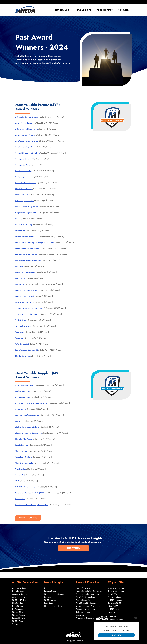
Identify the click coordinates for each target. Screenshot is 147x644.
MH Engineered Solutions (48, 242)
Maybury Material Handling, (27, 237)
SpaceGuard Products (24, 460)
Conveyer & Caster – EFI (25, 159)
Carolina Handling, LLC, (25, 147)
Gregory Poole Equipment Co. (28, 213)
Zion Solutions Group (24, 359)
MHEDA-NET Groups (20, 600)
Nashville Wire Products (25, 442)
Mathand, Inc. (21, 231)
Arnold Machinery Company (27, 135)
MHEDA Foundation (116, 600)
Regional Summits (83, 600)
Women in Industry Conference (88, 606)
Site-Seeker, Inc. (22, 454)
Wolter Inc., (20, 341)
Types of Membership (116, 591)
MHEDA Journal (50, 600)
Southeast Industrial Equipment (28, 293)
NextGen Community (20, 603)
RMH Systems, (21, 281)
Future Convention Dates (85, 609)
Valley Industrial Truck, (24, 329)
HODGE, (19, 219)
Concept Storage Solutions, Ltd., (29, 153)
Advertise (112, 612)
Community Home (19, 588)
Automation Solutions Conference (89, 591)
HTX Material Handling (25, 225)
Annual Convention (83, 588)
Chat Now (116, 635)
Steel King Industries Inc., (26, 466)
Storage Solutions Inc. (24, 305)
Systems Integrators (19, 597)
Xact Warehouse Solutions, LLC (28, 353)
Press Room (49, 603)
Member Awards (19, 615)
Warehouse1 (20, 335)
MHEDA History (114, 609)
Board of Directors (19, 618)
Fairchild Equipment (23, 195)
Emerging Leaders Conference (88, 594)
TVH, (17, 484)
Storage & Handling (20, 594)
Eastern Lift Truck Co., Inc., (27, 183)
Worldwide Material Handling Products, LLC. (33, 508)
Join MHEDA (113, 594)
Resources (48, 597)
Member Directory (19, 612)
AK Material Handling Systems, (28, 117)
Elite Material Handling (25, 189)
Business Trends (50, 591)
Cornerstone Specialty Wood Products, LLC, (33, 406)
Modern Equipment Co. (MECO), (29, 430)
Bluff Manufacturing (23, 394)
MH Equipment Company (25, 242)
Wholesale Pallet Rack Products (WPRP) (31, 496)
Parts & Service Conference (87, 597)
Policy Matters (18, 606)
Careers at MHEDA (115, 603)
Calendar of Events (83, 612)
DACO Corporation (23, 177)
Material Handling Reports (54, 594)
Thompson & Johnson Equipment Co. (30, 311)
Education (80, 615)
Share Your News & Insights (55, 606)
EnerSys (19, 424)
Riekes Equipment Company (27, 275)
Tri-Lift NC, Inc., (22, 323)
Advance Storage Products (26, 388)
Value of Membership (116, 588)
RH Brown (19, 269)
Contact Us (16, 624)
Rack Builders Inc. (23, 448)
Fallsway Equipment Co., (25, 201)
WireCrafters (21, 502)
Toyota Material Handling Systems (29, 317)
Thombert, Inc (21, 472)
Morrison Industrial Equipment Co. (29, 251)
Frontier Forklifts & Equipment (28, 207)
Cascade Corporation (24, 400)
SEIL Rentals (20, 287)
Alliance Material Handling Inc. (28, 129)
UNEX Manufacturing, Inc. (26, 490)
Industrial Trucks (18, 591)
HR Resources (18, 609)
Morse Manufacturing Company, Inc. (30, 436)
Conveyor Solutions (23, 165)
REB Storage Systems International (29, 263)
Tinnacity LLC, (21, 478)
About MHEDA (114, 606)
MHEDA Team (18, 621)
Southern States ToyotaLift (26, 299)
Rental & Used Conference (86, 603)
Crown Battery (21, 412)
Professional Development (86, 618)
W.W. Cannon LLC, (23, 347)
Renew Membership (116, 597)
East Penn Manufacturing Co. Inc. (29, 418)
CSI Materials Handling (25, 171)
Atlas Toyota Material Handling (28, 141)
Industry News (50, 588)
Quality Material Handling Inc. (28, 257)
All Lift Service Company (25, 123)
